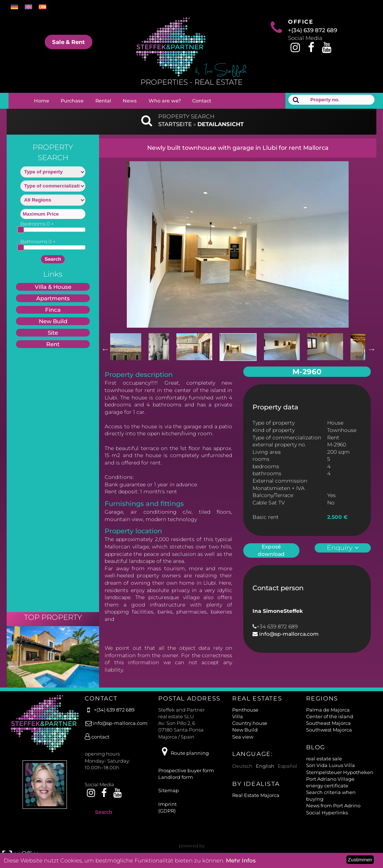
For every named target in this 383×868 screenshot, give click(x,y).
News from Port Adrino (333, 805)
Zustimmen (360, 860)
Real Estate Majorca (256, 795)
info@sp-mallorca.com (288, 634)
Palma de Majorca (328, 710)
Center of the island (330, 716)
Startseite (175, 124)
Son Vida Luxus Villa (331, 765)
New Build (53, 321)
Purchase (72, 101)
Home (42, 101)
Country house (250, 723)
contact (97, 737)
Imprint (167, 804)
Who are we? (165, 101)
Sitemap (169, 790)
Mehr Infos (241, 860)
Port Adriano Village (330, 779)
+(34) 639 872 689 (313, 30)
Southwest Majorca (329, 730)
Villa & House (53, 287)
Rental (103, 101)
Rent (53, 344)
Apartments (53, 298)
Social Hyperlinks (327, 813)
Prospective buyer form (186, 770)
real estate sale (324, 759)
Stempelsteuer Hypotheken (340, 772)
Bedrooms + (37, 224)
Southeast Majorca (328, 723)
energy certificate (327, 786)
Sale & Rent (69, 42)
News (130, 101)
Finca (53, 310)
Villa (238, 716)
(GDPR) (167, 811)
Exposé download (271, 550)
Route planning (183, 753)
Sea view (243, 737)
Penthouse (245, 710)
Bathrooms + (38, 242)
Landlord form (176, 777)
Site (53, 333)
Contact (202, 101)
